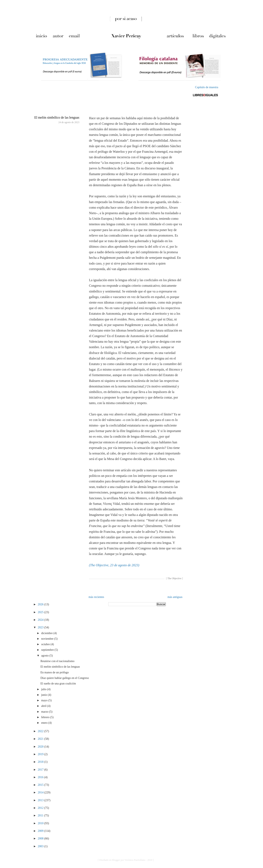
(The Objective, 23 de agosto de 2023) (114, 565)
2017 (41, 770)
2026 (41, 604)
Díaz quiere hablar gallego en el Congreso (65, 678)
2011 (41, 815)
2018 (41, 762)
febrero (46, 717)
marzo (45, 712)
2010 (41, 823)
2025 (41, 612)
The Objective (174, 578)
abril (44, 706)
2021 (41, 739)
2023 (41, 627)
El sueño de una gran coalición (58, 684)
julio (44, 689)
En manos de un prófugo (55, 672)
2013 (41, 800)
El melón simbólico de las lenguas (57, 117)
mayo (45, 700)
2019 (41, 754)
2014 (41, 792)
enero (45, 723)
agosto (45, 656)
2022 (41, 731)
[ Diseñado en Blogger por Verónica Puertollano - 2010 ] (126, 860)
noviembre (48, 639)
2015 (41, 785)
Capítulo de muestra (207, 87)
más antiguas (175, 597)
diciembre (47, 633)
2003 (41, 846)
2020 (41, 747)
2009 (41, 831)
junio (44, 695)
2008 (41, 839)
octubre (46, 644)
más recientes (96, 597)
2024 (41, 620)
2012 (41, 808)
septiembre (48, 650)
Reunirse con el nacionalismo (57, 661)
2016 (41, 777)
